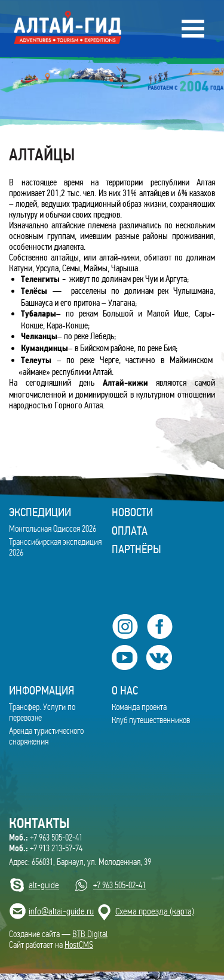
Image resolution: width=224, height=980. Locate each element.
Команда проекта (139, 707)
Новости (132, 512)
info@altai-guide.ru (61, 911)
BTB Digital (90, 934)
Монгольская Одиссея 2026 (53, 529)
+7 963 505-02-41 (46, 838)
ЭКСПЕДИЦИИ (40, 512)
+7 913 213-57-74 (46, 848)
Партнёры (136, 549)
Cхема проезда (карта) (155, 911)
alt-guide (44, 885)
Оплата (130, 531)
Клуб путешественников (151, 720)
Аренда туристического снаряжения (46, 736)
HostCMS (79, 945)
